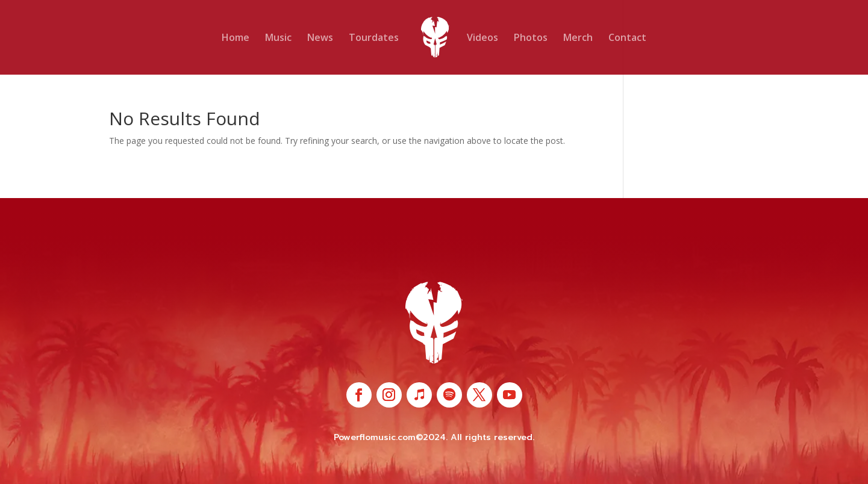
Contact (627, 39)
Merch (578, 39)
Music (278, 39)
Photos (531, 39)
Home (236, 39)
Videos (482, 39)
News (320, 39)
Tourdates (374, 39)
